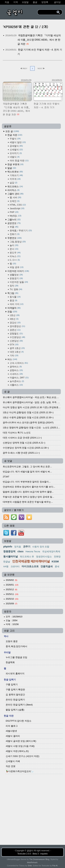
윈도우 (15, 253)
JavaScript (17, 208)
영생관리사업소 (44, 557)
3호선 (14, 319)
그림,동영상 (18, 242)
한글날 (7, 562)
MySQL (16, 216)
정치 (14, 286)
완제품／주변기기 (21, 231)
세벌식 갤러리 (13, 736)
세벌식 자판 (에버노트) (17, 751)
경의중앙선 (17, 326)
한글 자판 (15, 135)
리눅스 (15, 256)
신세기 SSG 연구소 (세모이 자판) (23, 756)
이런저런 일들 (19, 282)
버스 (12, 359)
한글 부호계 (15, 164)
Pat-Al (55, 866)
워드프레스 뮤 (27, 557)
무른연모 (15, 238)
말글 (12, 168)
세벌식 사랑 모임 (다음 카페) (20, 746)
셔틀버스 (16, 385)
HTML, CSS (18, 205)
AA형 (6, 566)
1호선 (15, 315)
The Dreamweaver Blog (39, 859)
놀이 (14, 245)
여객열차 (14, 308)
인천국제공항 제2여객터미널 (31, 561)
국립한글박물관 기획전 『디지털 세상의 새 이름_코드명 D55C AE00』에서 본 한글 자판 (39, 40)
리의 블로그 (12, 726)
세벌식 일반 (18, 142)
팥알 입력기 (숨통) (15, 710)
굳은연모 (14, 223)
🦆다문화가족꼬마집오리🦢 (20, 771)
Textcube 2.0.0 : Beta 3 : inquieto (32, 854)
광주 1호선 (17, 348)
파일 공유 (17, 267)
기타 (14, 356)
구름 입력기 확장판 (15, 690)
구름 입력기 (12, 684)
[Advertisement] (32, 812)
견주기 (27, 547)
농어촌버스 (17, 381)
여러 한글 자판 (19, 161)
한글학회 (10, 662)
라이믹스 (13, 190)
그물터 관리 (15, 194)
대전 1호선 (17, 352)
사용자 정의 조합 (41, 547)
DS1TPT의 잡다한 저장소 (19, 721)
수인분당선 (17, 337)
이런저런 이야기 (18, 271)
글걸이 (30, 851)
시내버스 (16, 374)
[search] (47, 12)
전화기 (15, 234)
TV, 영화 (16, 289)
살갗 (13, 183)
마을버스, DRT (19, 378)
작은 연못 (11, 766)
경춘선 (15, 330)
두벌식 (15, 139)
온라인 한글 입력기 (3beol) (19, 705)
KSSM (55, 561)
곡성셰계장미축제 (51, 551)
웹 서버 (15, 197)
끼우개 (15, 179)
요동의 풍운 (12, 641)
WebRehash (32, 862)
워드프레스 (15, 186)
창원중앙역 (9, 551)
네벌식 (15, 157)
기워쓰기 (16, 175)
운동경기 (16, 278)
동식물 (15, 297)
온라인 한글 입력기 (15, 700)
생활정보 (16, 275)
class (21, 551)
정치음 (18, 547)
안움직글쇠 (47, 566)
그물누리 (14, 220)
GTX (14, 345)
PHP (14, 212)
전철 (12, 312)
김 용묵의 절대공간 (15, 695)
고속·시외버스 (19, 363)
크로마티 (15, 566)
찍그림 (13, 293)
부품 (14, 227)
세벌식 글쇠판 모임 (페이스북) (21, 741)
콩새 (57, 566)
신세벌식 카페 (13, 761)
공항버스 (16, 370)
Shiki (30, 866)
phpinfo (8, 547)
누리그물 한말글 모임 (16, 657)
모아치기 (16, 153)
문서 (14, 249)
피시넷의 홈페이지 (15, 673)
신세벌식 (16, 150)
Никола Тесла (33, 551)
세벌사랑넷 (11, 731)
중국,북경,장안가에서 (16, 646)
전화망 (57, 557)
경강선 (15, 323)
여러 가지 (17, 304)
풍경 (13, 301)
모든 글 (12, 131)
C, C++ (15, 260)
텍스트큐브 (15, 172)
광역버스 (16, 367)
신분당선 (16, 341)
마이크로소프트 (30, 566)
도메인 (15, 201)
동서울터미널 (11, 556)
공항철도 (16, 334)
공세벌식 (16, 146)
